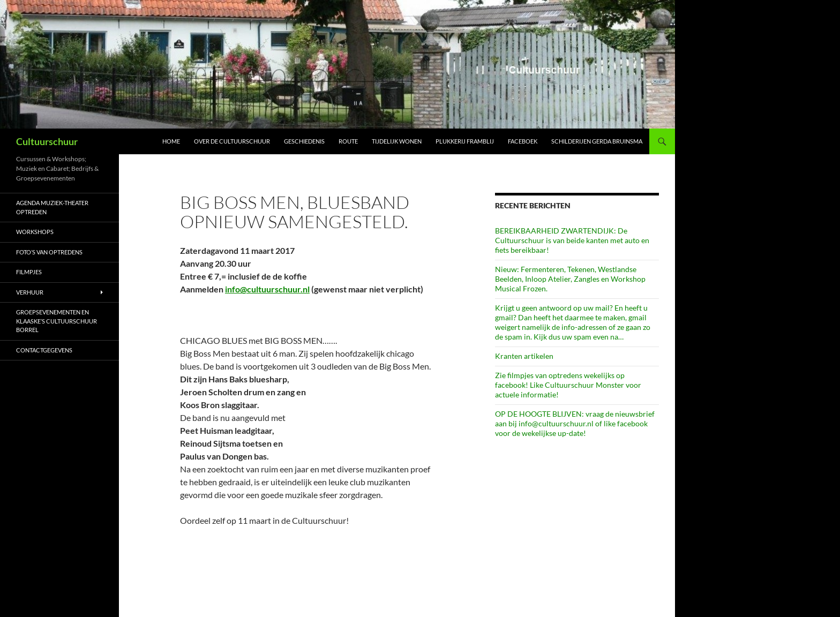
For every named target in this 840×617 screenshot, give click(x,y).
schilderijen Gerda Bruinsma (597, 141)
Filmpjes (29, 272)
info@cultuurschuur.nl (267, 289)
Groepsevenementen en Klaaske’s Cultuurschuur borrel (57, 321)
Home (171, 141)
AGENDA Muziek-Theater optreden (52, 207)
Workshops (35, 232)
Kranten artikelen (524, 356)
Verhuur (30, 292)
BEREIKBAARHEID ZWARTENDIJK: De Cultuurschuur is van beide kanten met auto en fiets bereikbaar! (572, 240)
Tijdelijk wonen (397, 141)
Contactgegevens (44, 350)
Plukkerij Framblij (465, 141)
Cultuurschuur (47, 141)
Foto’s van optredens (49, 252)
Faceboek (523, 141)
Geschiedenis (304, 141)
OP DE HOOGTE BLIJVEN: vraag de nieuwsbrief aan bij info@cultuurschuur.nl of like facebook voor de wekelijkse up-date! (575, 423)
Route (348, 141)
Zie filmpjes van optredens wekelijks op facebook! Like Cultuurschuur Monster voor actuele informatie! (568, 385)
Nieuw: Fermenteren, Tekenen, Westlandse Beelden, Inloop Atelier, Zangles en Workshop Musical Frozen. (570, 279)
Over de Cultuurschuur (232, 141)
